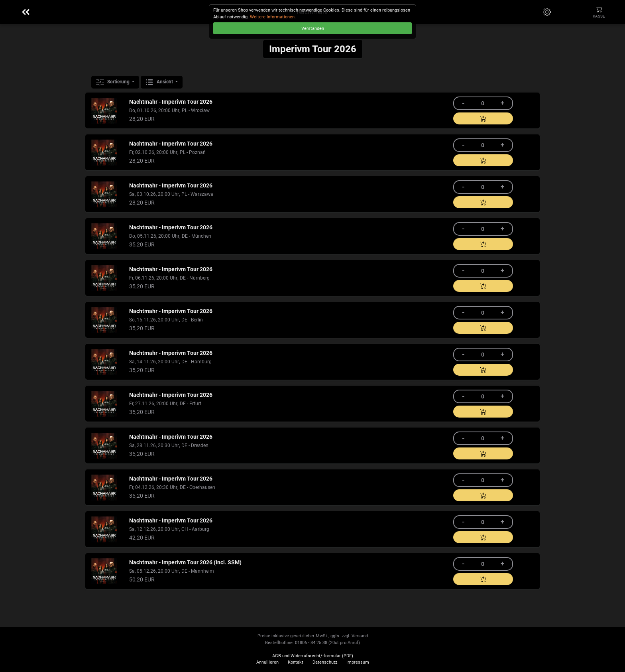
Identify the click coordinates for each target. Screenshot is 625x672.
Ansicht (160, 82)
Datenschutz (325, 662)
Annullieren (267, 662)
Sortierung (113, 82)
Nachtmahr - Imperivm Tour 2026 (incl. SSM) (185, 563)
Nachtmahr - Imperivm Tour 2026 (171, 102)
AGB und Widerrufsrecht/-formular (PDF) (313, 656)
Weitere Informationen (272, 17)
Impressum (358, 662)
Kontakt (296, 662)
